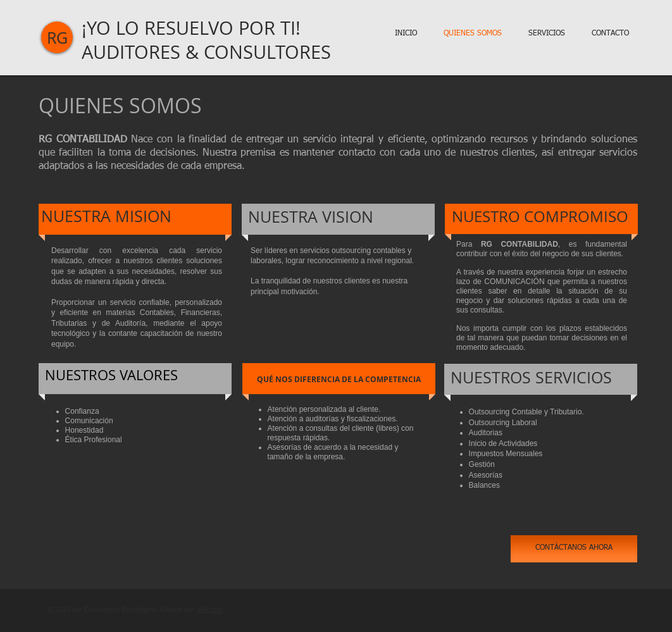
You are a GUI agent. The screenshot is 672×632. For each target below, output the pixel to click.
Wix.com (210, 610)
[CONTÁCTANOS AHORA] (574, 549)
